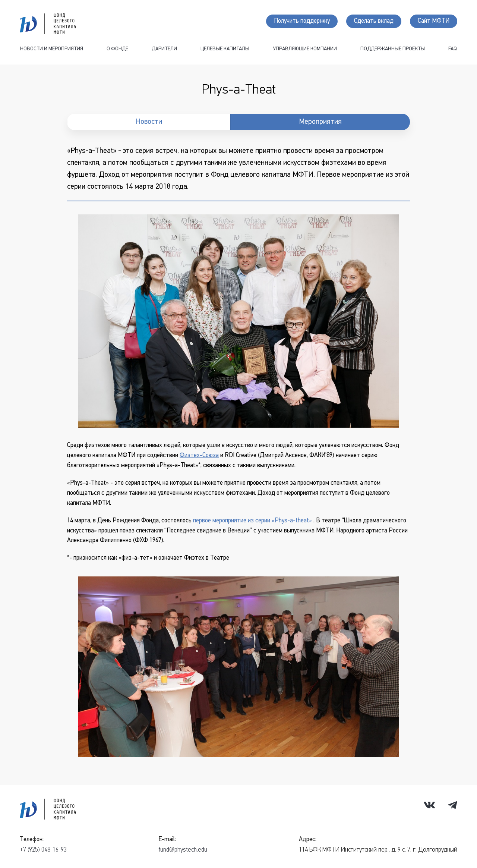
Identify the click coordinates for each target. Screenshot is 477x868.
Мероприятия (320, 122)
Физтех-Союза (199, 455)
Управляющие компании (305, 49)
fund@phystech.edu (183, 850)
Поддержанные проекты (393, 49)
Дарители (164, 49)
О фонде (117, 49)
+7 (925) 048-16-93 (43, 850)
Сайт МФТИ (434, 21)
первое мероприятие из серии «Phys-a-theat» (252, 521)
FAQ (453, 49)
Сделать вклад (374, 21)
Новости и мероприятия (52, 49)
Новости (149, 122)
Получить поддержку (302, 21)
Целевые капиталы (225, 49)
